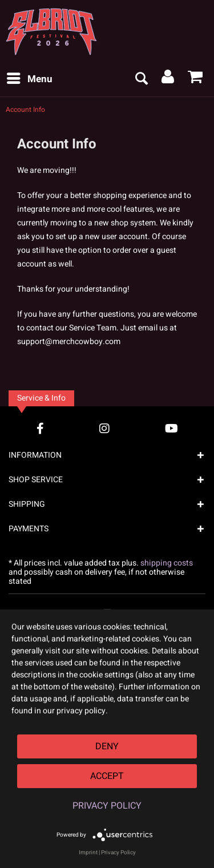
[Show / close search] (141, 79)
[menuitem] (29, 79)
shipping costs (167, 563)
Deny (107, 746)
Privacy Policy (107, 806)
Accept (107, 776)
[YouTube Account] (171, 428)
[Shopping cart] (196, 79)
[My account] (168, 79)
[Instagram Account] (104, 428)
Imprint (88, 853)
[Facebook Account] (40, 428)
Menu (30, 78)
